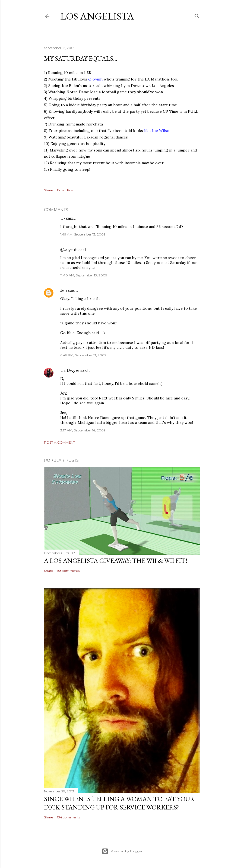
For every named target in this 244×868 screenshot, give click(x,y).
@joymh (95, 79)
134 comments (69, 817)
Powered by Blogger (122, 851)
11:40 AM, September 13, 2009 (84, 275)
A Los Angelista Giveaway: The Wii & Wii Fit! (116, 561)
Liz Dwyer (70, 370)
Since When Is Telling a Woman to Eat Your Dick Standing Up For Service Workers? (119, 803)
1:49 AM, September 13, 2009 (83, 234)
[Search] (197, 15)
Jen (64, 291)
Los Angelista (97, 16)
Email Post (66, 190)
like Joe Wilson (157, 131)
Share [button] (48, 190)
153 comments (68, 571)
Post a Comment (60, 442)
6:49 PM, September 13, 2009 (83, 355)
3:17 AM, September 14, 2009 (83, 430)
